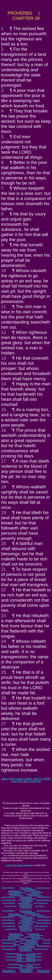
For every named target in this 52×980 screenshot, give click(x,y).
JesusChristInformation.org (17, 892)
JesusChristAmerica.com (32, 937)
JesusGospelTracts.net (26, 969)
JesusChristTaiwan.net (8, 923)
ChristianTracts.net (26, 931)
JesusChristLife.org (11, 906)
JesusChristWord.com (9, 949)
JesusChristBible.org (24, 903)
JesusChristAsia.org (25, 888)
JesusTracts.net (40, 929)
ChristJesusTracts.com (15, 964)
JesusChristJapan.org (35, 895)
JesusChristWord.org (9, 903)
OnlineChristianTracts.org (34, 957)
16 (4, 430)
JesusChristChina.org (33, 894)
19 (4, 513)
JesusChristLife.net (37, 915)
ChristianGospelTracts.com (13, 954)
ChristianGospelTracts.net (14, 960)
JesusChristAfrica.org (14, 894)
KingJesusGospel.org (26, 905)
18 (4, 487)
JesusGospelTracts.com (14, 967)
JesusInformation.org (26, 906)
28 (4, 749)
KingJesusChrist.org (26, 972)
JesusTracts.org (40, 906)
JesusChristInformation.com (17, 938)
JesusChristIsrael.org (8, 888)
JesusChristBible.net (24, 926)
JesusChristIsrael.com (15, 934)
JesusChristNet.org (37, 892)
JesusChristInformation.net (17, 915)
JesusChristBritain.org (28, 889)
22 (4, 590)
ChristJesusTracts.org (33, 964)
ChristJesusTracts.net (26, 966)
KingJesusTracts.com (9, 970)
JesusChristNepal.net (8, 920)
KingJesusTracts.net (44, 970)
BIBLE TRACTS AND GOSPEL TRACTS (22, 779)
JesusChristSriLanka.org (28, 899)
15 (4, 410)
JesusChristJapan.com (44, 946)
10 (4, 271)
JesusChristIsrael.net (8, 911)
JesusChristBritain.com (36, 935)
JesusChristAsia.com (33, 934)
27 (4, 724)
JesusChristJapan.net (28, 918)
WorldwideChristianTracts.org (26, 958)
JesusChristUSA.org (14, 891)
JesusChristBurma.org (44, 897)
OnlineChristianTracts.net (34, 960)
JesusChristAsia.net (25, 911)
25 (4, 672)
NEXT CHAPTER (32, 781)
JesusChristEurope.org (43, 888)
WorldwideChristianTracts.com (26, 955)
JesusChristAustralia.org (43, 900)
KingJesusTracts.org (26, 970)
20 (4, 543)
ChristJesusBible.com (26, 951)
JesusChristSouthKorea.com (29, 940)
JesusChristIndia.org (26, 897)
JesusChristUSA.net (14, 914)
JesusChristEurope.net (43, 911)
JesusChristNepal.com (9, 943)
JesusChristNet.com (38, 938)
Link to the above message (19, 865)
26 (4, 698)
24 (4, 641)
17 (4, 461)
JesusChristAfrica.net (8, 917)
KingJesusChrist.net (43, 972)
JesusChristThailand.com (26, 946)
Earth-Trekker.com (32, 941)
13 (4, 358)
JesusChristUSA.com (14, 937)
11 (4, 307)
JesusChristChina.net (26, 917)
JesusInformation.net (26, 929)
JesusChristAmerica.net (32, 914)
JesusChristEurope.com (16, 935)
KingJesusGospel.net (26, 928)
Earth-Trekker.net (27, 925)
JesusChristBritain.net (28, 912)
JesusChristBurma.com (8, 940)
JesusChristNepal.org (8, 897)
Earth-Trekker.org (27, 902)
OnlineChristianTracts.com (34, 954)
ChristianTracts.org (26, 908)
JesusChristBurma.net (44, 920)
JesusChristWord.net (9, 926)
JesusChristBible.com (25, 949)
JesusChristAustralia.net (43, 923)
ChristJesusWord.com (41, 949)
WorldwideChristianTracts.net (26, 961)
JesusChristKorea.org (17, 895)
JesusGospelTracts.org (34, 967)
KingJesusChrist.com (9, 972)
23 (4, 616)
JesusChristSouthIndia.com (29, 943)
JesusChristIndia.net (26, 920)
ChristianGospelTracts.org (14, 957)
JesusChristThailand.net (25, 923)
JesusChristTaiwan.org (8, 900)
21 (4, 569)
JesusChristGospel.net (40, 926)
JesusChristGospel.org (40, 903)
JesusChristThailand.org (26, 900)
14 (4, 384)
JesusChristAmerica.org (32, 891)
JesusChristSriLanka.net (28, 921)
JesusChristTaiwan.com (9, 946)
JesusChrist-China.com (32, 944)
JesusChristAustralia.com (27, 948)
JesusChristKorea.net (44, 917)
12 (4, 332)
